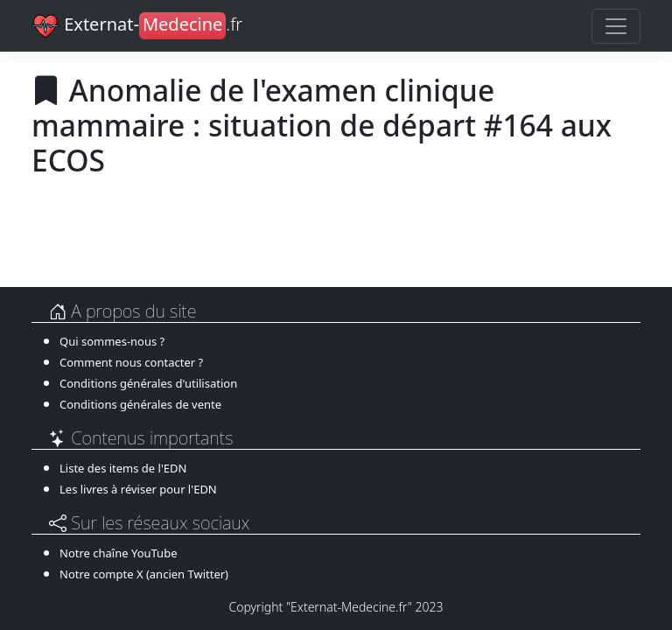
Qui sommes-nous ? (112, 341)
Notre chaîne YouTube (118, 553)
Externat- (137, 26)
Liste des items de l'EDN (123, 468)
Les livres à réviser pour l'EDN (138, 489)
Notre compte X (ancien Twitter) (144, 574)
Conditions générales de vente (140, 404)
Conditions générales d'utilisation (148, 383)
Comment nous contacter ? (131, 362)
